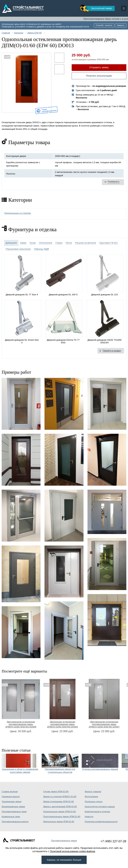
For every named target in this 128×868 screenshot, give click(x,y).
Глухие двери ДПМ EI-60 (56, 792)
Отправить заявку (99, 67)
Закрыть (121, 25)
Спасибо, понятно (104, 25)
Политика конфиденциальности (101, 822)
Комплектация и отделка (97, 812)
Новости (89, 817)
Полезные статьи (93, 802)
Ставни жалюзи (10, 792)
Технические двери (11, 802)
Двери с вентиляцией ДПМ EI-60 (60, 807)
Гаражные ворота (11, 797)
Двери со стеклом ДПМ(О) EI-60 (60, 797)
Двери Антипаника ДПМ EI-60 (58, 802)
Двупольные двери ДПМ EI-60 (59, 822)
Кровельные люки (11, 817)
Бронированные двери (13, 807)
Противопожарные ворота (15, 822)
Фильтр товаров (93, 792)
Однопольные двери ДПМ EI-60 (59, 812)
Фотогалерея (91, 797)
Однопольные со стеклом (17, 213)
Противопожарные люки (14, 812)
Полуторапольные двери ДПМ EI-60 (62, 817)
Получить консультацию (99, 76)
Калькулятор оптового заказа (100, 807)
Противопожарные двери (64, 841)
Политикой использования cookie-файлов (72, 851)
